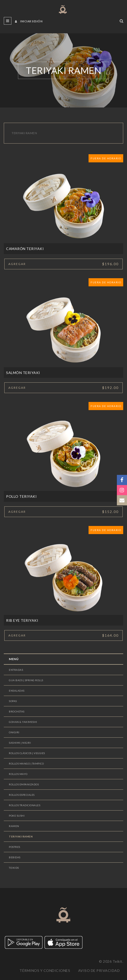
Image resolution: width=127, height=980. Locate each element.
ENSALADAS (17, 691)
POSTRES (15, 847)
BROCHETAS (17, 711)
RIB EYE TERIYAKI (22, 620)
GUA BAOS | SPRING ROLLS (26, 680)
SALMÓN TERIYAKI (23, 373)
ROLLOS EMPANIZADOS (24, 784)
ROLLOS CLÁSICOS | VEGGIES (27, 753)
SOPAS (13, 701)
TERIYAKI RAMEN (21, 836)
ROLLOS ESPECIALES (22, 795)
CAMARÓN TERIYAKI (25, 249)
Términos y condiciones (45, 970)
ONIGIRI (14, 732)
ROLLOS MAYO (18, 774)
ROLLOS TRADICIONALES (25, 805)
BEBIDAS (15, 857)
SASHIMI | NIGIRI (20, 743)
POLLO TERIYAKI (21, 496)
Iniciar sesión (29, 21)
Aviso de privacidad (99, 970)
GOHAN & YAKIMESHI (23, 722)
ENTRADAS (16, 670)
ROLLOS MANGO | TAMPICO (26, 764)
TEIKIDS (14, 868)
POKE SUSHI (17, 816)
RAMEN (14, 826)
